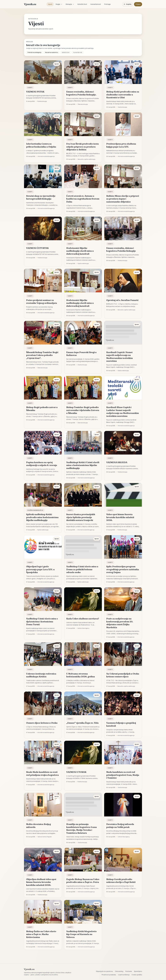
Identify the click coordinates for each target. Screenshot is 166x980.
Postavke (129, 971)
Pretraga (107, 4)
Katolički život (82, 4)
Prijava (138, 4)
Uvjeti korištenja (124, 975)
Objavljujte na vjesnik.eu (104, 971)
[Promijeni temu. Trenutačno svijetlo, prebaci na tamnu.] (127, 4)
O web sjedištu (137, 975)
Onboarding (119, 971)
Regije (59, 4)
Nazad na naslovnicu (52, 52)
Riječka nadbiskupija (35, 510)
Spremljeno (138, 971)
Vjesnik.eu (30, 4)
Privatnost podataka (109, 975)
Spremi (57, 64)
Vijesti (50, 4)
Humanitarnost (96, 4)
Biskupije (70, 4)
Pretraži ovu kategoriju (34, 52)
